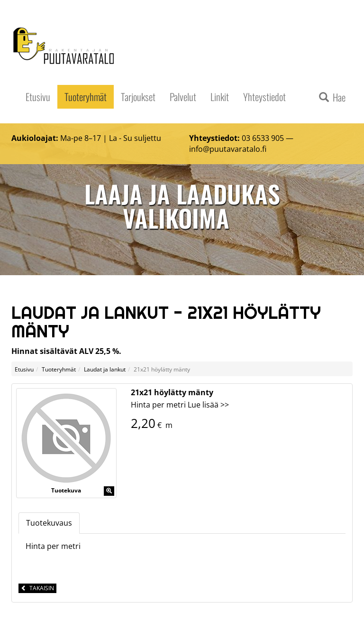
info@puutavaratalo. (226, 149)
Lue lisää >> (208, 405)
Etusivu (38, 97)
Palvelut (183, 97)
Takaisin (37, 588)
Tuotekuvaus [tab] (49, 523)
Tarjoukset (138, 97)
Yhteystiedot (264, 97)
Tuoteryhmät (86, 97)
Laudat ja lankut (105, 369)
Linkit (220, 97)
